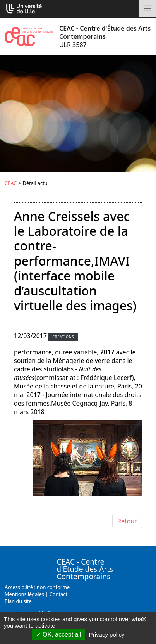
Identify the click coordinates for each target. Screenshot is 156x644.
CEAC (11, 183)
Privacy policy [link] (107, 635)
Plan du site (18, 601)
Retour (127, 521)
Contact (58, 594)
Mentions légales (24, 594)
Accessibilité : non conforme (37, 587)
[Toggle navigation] (147, 9)
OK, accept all (59, 635)
